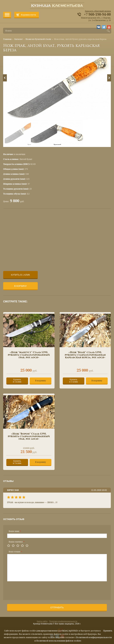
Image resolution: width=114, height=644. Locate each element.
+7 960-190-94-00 (97, 15)
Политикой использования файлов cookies (59, 641)
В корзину (21, 286)
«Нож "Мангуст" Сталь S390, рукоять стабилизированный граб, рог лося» (29, 355)
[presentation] (31, 590)
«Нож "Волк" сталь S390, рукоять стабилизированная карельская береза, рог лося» (85, 355)
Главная (7, 39)
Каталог (19, 39)
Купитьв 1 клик (17, 381)
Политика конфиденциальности (63, 621)
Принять (108, 631)
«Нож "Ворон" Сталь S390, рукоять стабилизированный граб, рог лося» (29, 436)
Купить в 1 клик (20, 275)
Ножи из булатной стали (38, 39)
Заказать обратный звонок (98, 11)
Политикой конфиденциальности (94, 637)
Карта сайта (42, 621)
